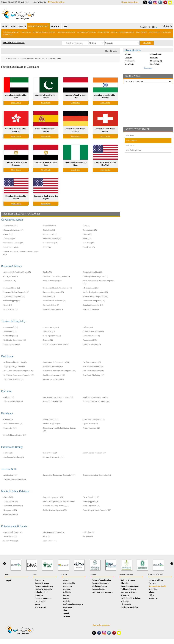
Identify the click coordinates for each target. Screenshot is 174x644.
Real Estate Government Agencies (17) (19, 375)
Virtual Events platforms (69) (15, 479)
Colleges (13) (9, 397)
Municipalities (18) (11, 247)
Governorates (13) (50, 243)
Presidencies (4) (89, 247)
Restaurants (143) (90, 340)
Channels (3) (9, 497)
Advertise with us (56, 2)
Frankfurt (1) (130, 61)
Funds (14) (87, 239)
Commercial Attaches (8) (13, 230)
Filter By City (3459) (133, 50)
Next (172, 564)
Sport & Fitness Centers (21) (15, 435)
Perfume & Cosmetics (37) (54, 457)
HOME (5, 26)
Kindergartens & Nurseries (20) (95, 397)
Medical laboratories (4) (13, 424)
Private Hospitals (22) (91, 428)
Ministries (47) (89, 243)
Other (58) (47, 247)
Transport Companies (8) (53, 309)
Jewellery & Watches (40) (14, 457)
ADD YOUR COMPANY (14, 43)
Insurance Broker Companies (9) (16, 292)
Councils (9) (8, 234)
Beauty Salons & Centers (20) (94, 453)
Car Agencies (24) (11, 276)
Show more (148, 68)
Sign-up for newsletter (130, 2)
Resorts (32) (48, 340)
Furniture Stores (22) (12, 288)
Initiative (67, 601)
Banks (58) (47, 272)
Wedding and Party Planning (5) (56, 506)
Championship (69, 583)
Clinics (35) (8, 419)
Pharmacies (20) (10, 428)
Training (93, 574)
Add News (130, 135)
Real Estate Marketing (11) (93, 375)
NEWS (13, 26)
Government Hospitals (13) (93, 419)
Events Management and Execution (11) (59, 501)
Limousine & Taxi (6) (91, 336)
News (35, 574)
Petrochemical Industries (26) (55, 301)
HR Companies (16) (91, 288)
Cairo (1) (128, 58)
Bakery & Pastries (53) (92, 344)
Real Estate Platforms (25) (14, 379)
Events (64, 574)
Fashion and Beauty (66, 32)
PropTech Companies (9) (53, 366)
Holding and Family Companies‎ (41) (57, 288)
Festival (66, 595)
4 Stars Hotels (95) (11, 327)
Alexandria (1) (156, 54)
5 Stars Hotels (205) (51, 327)
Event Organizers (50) (91, 506)
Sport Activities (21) (11, 541)
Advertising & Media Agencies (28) (97, 510)
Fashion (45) (8, 453)
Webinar (67, 616)
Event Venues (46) (11, 501)
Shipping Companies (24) (93, 305)
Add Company (132, 140)
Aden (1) (128, 54)
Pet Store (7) (88, 536)
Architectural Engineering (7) (15, 362)
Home (7, 574)
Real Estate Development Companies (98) (60, 371)
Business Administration (101, 580)
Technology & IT (41, 592)
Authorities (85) (49, 226)
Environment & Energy (44, 586)
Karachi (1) (129, 64)
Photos (152, 592)
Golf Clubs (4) (88, 532)
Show (65, 610)
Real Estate (142, 32)
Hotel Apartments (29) (52, 336)
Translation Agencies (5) (13, 506)
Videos (152, 595)
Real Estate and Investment (103, 592)
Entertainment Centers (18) (54, 532)
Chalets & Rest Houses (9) (93, 331)
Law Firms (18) (49, 296)
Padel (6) (47, 536)
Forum (66, 598)
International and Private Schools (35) (58, 397)
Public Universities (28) (52, 401)
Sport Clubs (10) (50, 541)
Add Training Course (134, 150)
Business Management (100, 583)
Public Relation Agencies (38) (55, 510)
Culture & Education (43, 598)
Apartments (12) (10, 331)
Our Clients (154, 589)
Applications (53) (10, 475)
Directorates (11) (50, 234)
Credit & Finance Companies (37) (56, 276)
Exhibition (67, 592)
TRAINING (56, 26)
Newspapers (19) (10, 510)
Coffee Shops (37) (11, 336)
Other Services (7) (11, 514)
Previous (5, 564)
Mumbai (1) (155, 64)
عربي (65, 26)
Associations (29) (10, 226)
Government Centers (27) (13, 243)
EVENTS (22, 26)
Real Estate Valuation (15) (53, 379)
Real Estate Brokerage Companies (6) (18, 371)
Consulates (55, 59)
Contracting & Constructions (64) (56, 362)
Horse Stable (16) (10, 536)
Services (152, 583)
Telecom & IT (155, 32)
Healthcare (104, 32)
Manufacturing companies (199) (95, 296)
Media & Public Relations (123, 32)
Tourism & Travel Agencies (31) (56, 344)
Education (26, 32)
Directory (10, 59)
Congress (67, 589)
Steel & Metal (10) (11, 309)
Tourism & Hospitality (13, 321)
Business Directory (126, 574)
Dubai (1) (154, 58)
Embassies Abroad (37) (52, 239)
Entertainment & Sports (44, 32)
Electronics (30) (10, 281)
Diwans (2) (87, 234)
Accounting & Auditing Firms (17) (17, 272)
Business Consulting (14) (93, 272)
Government (40, 580)
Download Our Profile (158, 586)
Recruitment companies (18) (94, 301)
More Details (16, 103)
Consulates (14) (49, 230)
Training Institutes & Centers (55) (96, 401)
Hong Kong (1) (156, 61)
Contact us (153, 598)
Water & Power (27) (91, 309)
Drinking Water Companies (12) (95, 276)
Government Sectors (87, 32)
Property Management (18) (14, 366)
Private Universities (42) (13, 401)
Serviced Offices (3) (51, 305)
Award (66, 580)
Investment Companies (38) (14, 296)
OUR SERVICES (133, 76)
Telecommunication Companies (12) (97, 475)
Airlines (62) (88, 327)
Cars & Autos (40, 601)
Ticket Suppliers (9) (91, 501)
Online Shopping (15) (12, 301)
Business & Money (11, 32)
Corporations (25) (90, 230)
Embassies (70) (9, 239)
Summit (66, 613)
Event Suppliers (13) (91, 497)
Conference (68, 586)
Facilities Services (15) (92, 362)
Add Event (130, 145)
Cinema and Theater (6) (13, 532)
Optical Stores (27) (90, 424)
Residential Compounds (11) (15, 340)
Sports (37, 604)
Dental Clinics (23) (51, 419)
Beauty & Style (40, 607)
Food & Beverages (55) (52, 281)
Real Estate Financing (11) (93, 371)
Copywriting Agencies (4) (53, 497)
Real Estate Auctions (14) (93, 366)
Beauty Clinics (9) (50, 453)
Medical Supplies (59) (52, 424)
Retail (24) (8, 305)
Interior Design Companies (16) (95, 292)
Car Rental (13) (49, 331)
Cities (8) (86, 226)
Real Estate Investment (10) (54, 375)
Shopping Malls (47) (12, 344)
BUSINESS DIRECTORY (38, 26)
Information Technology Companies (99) (59, 475)
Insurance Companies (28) (53, 292)
